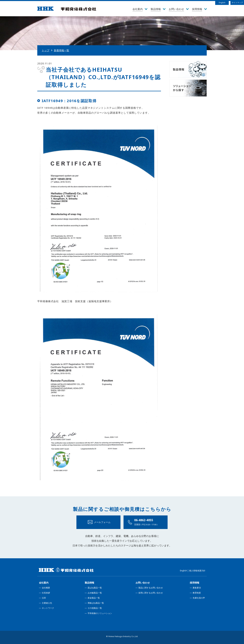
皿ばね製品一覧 (95, 588)
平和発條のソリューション (100, 613)
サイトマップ (237, 2)
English (222, 2)
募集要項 (197, 588)
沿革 (44, 598)
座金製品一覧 (94, 598)
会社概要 (46, 588)
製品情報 (89, 583)
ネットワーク (48, 608)
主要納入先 (47, 603)
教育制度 (197, 593)
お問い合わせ (143, 583)
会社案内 (44, 583)
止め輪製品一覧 (95, 593)
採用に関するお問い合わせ (151, 593)
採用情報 (195, 583)
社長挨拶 (46, 593)
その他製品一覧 (95, 608)
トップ (45, 50)
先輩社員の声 (199, 598)
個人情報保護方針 (197, 571)
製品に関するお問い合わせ (151, 588)
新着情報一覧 (62, 50)
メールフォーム (102, 522)
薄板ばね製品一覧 (96, 603)
